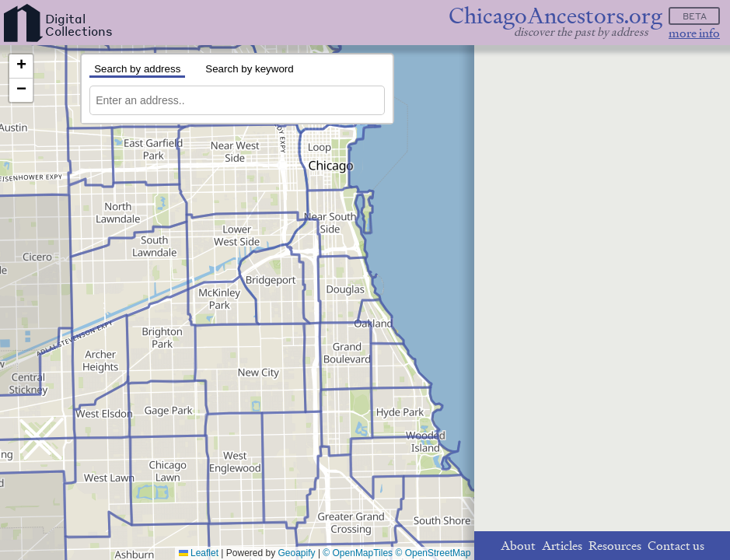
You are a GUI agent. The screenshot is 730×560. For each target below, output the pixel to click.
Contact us (676, 546)
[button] (21, 66)
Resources (615, 546)
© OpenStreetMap (433, 553)
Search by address (137, 69)
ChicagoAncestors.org (555, 16)
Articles (562, 546)
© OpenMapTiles (358, 553)
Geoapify (297, 553)
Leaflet (199, 553)
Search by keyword (249, 69)
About (518, 546)
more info (694, 33)
